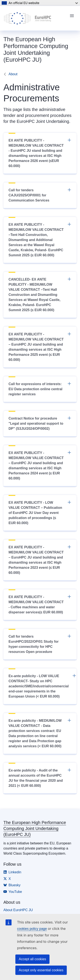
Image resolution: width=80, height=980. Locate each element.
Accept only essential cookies (41, 970)
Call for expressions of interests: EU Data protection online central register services (40, 389)
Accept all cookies (32, 959)
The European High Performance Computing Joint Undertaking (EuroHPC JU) (35, 828)
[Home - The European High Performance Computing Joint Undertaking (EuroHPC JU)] (35, 18)
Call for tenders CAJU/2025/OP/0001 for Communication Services (40, 195)
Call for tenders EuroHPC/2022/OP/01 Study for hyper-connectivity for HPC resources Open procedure (40, 644)
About (13, 74)
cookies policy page (32, 929)
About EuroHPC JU (18, 910)
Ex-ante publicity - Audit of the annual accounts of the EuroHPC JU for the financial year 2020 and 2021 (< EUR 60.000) (40, 778)
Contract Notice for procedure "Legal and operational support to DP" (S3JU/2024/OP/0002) (40, 423)
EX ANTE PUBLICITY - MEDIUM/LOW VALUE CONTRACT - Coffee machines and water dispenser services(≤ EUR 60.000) (40, 604)
